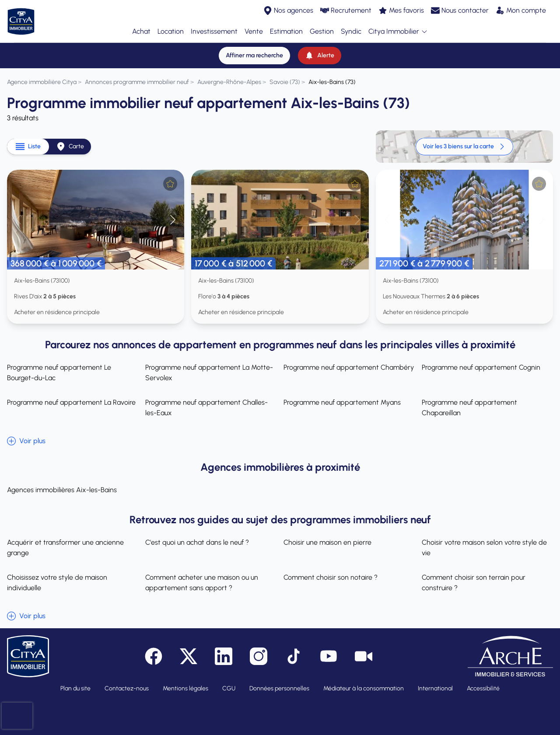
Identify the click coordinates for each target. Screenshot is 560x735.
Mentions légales (185, 688)
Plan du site (75, 688)
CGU (229, 688)
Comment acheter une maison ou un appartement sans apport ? (202, 583)
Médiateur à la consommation (364, 688)
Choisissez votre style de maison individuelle (57, 583)
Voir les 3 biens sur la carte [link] (464, 147)
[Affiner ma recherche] (254, 56)
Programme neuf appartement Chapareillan (469, 408)
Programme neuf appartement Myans (342, 402)
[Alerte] (320, 56)
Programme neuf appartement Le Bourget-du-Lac (59, 373)
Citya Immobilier (398, 32)
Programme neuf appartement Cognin (481, 367)
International (435, 688)
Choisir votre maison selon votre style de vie (484, 548)
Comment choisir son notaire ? (331, 577)
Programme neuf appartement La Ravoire (71, 402)
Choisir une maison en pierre (327, 542)
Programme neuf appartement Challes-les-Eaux (206, 408)
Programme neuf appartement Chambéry (349, 367)
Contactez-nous (127, 688)
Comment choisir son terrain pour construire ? (474, 583)
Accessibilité (483, 688)
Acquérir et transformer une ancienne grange (65, 548)
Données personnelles (279, 688)
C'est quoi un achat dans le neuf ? (197, 542)
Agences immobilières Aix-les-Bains (62, 490)
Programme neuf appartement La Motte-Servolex (209, 373)
